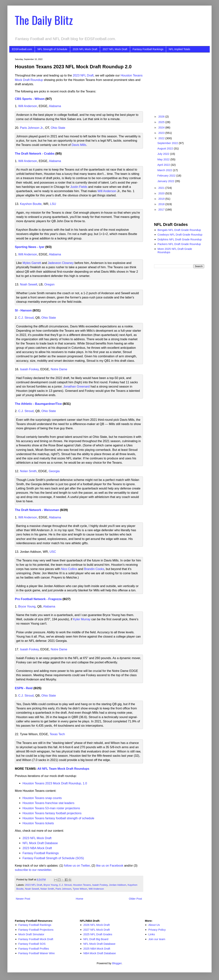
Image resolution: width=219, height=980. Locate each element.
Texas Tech (57, 734)
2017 (162, 209)
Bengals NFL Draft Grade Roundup (179, 230)
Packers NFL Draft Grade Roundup (179, 244)
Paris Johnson (63, 889)
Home (79, 899)
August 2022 (166, 148)
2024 (162, 127)
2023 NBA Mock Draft (37, 848)
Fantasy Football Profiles (34, 949)
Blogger (117, 963)
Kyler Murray (82, 619)
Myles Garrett (32, 263)
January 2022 (166, 181)
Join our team (157, 939)
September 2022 (168, 143)
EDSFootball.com (22, 49)
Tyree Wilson (80, 889)
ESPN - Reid (24, 688)
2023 (162, 133)
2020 (162, 193)
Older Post (135, 899)
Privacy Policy (157, 930)
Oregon (49, 284)
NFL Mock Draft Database (40, 843)
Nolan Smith (28, 471)
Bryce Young (27, 606)
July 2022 (164, 154)
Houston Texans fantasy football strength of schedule (58, 818)
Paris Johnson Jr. (32, 128)
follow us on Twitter (77, 865)
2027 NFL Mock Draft (115, 49)
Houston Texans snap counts (42, 798)
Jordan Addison (118, 885)
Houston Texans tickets (38, 823)
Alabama (55, 106)
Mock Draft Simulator (31, 934)
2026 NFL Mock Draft (85, 49)
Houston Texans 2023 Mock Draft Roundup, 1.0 (55, 783)
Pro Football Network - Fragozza (38, 599)
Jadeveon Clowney (61, 263)
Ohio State (58, 128)
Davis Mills (79, 145)
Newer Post (23, 899)
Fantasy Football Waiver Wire (37, 953)
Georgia (54, 471)
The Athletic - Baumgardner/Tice (38, 404)
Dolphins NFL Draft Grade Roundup (180, 239)
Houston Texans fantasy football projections (52, 813)
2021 (162, 188)
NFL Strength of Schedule (52, 49)
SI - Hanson (23, 310)
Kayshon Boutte (31, 204)
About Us (154, 925)
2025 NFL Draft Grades (98, 934)
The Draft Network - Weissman (37, 510)
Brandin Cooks (94, 569)
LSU (53, 204)
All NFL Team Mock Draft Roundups (63, 769)
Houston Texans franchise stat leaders (48, 803)
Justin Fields (79, 187)
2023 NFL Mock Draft (37, 838)
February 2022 (167, 175)
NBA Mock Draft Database (100, 953)
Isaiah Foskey (29, 369)
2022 (162, 138)
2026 (162, 116)
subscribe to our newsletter (33, 870)
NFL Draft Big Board (96, 939)
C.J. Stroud (26, 318)
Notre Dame (59, 369)
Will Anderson (28, 106)
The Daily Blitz (44, 20)
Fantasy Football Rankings (148, 49)
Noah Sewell (29, 284)
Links (152, 934)
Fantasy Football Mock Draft (36, 939)
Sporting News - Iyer (30, 247)
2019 (162, 199)
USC (53, 552)
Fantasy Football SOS (32, 944)
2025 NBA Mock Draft (97, 949)
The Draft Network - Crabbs (35, 153)
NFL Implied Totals (179, 49)
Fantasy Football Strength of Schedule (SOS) (53, 858)
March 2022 (165, 170)
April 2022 (164, 165)
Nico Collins (69, 569)
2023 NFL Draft (83, 75)
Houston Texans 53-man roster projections (51, 808)
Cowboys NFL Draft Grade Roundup (180, 235)
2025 (162, 122)
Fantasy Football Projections (36, 930)
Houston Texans (82, 885)
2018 (162, 204)
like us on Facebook (110, 865)
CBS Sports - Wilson (30, 99)
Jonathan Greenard (76, 386)
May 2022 (164, 159)
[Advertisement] (179, 81)
